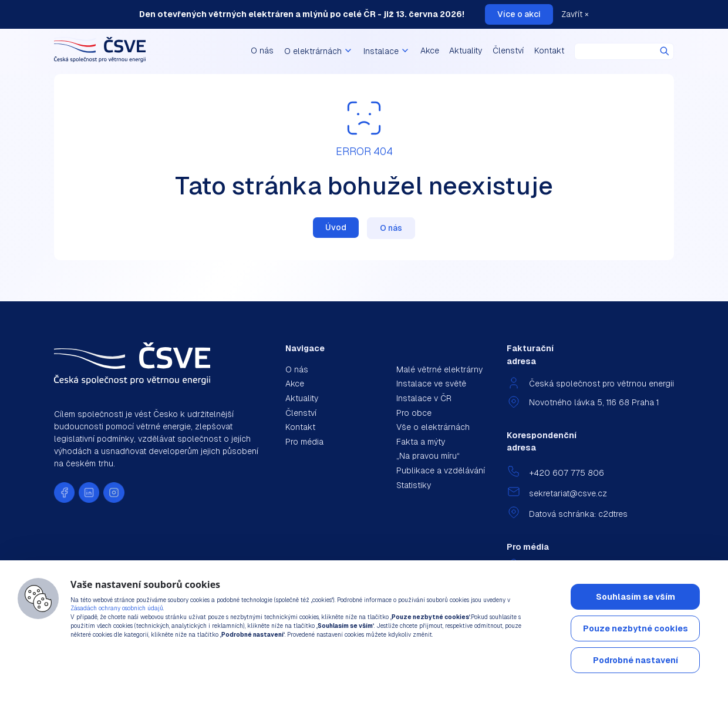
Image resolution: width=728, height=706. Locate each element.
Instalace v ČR (424, 398)
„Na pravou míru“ (428, 456)
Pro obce (414, 413)
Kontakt (549, 51)
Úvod (336, 227)
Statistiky (414, 485)
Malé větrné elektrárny (439, 369)
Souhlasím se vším (636, 597)
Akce (430, 51)
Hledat (665, 51)
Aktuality (466, 51)
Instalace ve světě (431, 384)
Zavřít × (575, 14)
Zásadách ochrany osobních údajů (117, 608)
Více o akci (519, 14)
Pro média (304, 442)
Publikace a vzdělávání (441, 470)
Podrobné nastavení (636, 660)
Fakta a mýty (421, 442)
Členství (508, 51)
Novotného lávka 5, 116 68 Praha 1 (594, 402)
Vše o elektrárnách (433, 427)
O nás (262, 51)
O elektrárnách (319, 51)
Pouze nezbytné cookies (636, 628)
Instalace (387, 51)
